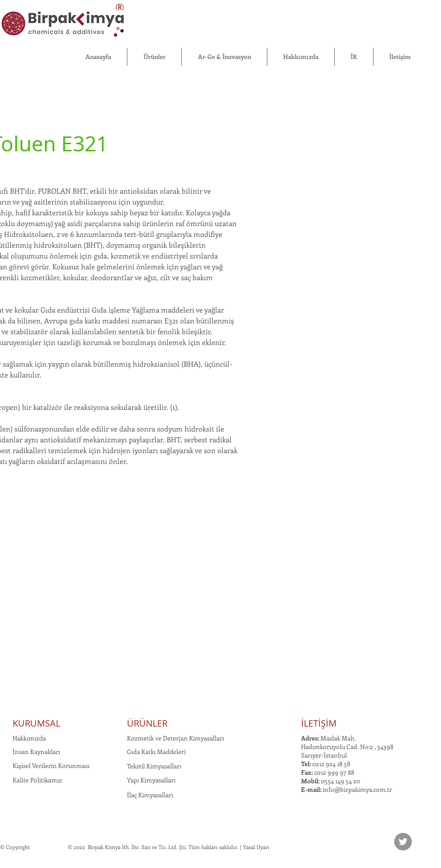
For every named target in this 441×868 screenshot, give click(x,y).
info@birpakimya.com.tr (357, 789)
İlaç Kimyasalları (150, 795)
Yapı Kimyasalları (151, 780)
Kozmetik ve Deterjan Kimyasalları (175, 738)
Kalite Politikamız (37, 780)
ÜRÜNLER (147, 723)
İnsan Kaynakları (36, 752)
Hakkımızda (29, 738)
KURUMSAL (36, 723)
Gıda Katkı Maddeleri (156, 752)
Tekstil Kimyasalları (154, 766)
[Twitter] (403, 842)
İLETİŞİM (319, 723)
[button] (154, 57)
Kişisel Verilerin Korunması (51, 766)
